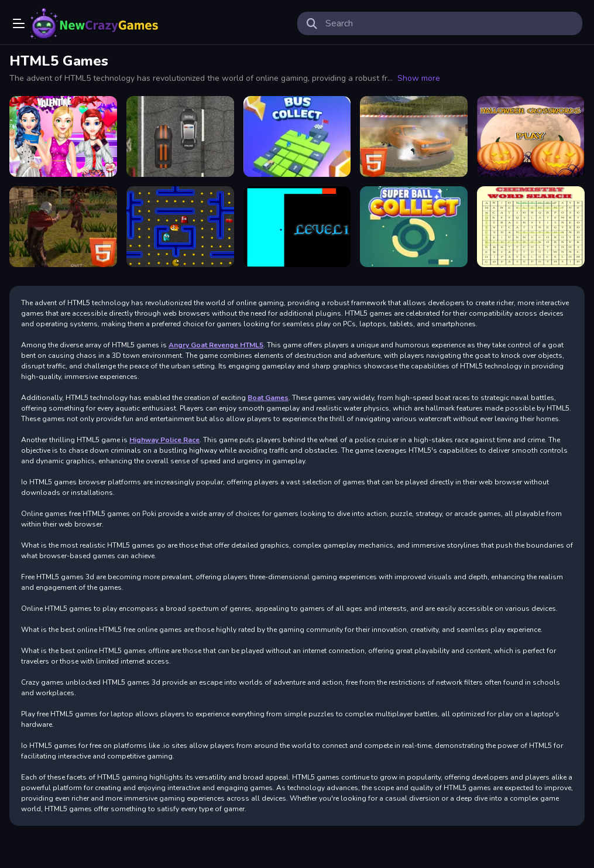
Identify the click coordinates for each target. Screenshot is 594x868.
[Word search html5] (531, 227)
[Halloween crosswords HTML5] (531, 136)
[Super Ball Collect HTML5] (414, 227)
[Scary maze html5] (297, 227)
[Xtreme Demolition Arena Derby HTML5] (414, 136)
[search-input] (449, 23)
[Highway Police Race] (180, 136)
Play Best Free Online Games (95, 23)
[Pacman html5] (180, 227)
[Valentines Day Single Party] (63, 136)
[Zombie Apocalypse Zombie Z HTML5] (63, 227)
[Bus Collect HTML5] (297, 136)
